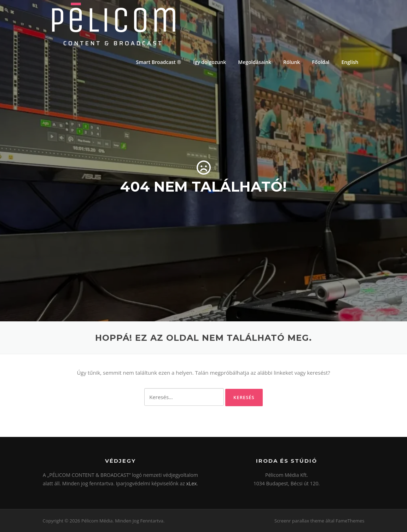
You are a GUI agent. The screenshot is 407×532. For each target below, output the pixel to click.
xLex (192, 483)
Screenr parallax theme (299, 521)
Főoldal (321, 62)
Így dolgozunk (210, 62)
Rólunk (292, 62)
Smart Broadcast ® (158, 62)
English (350, 62)
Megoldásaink (255, 62)
